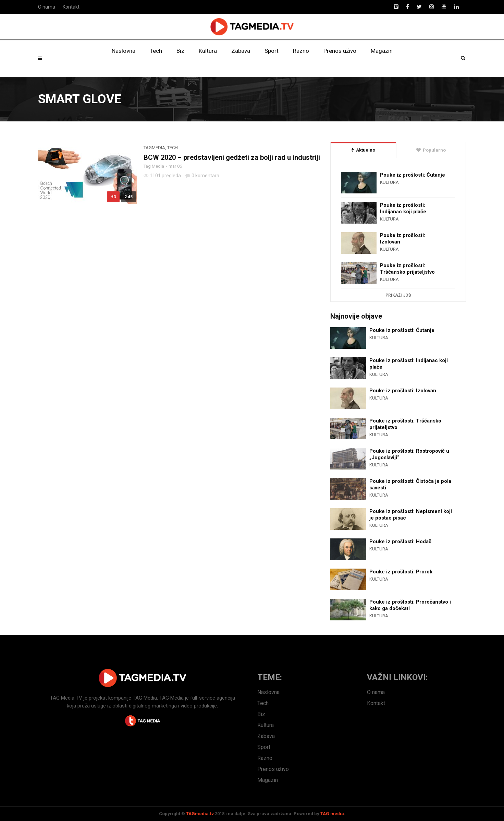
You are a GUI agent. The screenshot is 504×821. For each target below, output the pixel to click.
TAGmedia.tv (200, 814)
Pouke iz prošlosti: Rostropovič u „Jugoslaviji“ (409, 454)
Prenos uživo (340, 67)
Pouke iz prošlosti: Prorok (401, 572)
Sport (272, 67)
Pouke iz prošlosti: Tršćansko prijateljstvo (407, 269)
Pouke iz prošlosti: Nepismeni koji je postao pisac (411, 515)
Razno (301, 67)
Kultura (208, 67)
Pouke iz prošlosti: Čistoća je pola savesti (410, 484)
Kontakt (71, 7)
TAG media (332, 814)
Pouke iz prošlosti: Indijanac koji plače (403, 208)
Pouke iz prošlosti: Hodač (400, 542)
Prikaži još (398, 295)
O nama (47, 7)
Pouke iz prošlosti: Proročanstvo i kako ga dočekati (410, 605)
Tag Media (154, 166)
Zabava (241, 67)
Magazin (382, 67)
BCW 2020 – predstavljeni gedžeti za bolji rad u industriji (232, 157)
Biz (180, 67)
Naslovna (124, 67)
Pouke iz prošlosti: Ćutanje (413, 175)
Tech (156, 67)
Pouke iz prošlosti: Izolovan (403, 239)
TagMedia (154, 148)
